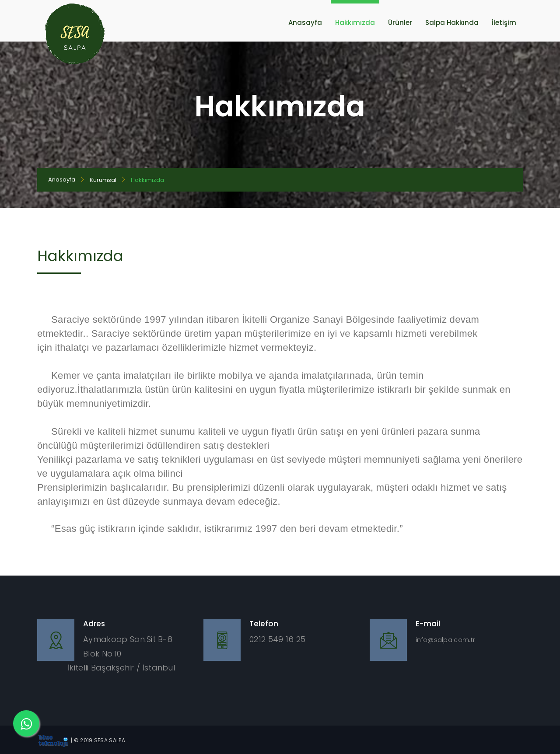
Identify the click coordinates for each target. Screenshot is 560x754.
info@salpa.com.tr (445, 640)
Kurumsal (103, 180)
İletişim (504, 23)
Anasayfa (305, 23)
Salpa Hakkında (452, 23)
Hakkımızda (355, 23)
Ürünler (400, 23)
